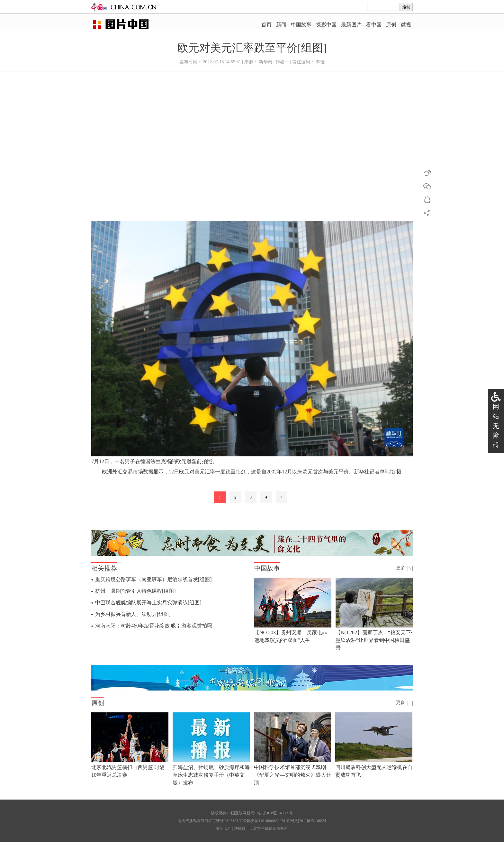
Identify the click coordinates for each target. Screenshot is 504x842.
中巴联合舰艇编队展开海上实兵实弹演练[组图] (148, 603)
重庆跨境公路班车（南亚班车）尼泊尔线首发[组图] (153, 579)
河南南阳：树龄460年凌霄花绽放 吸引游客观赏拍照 (154, 626)
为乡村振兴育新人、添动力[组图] (133, 614)
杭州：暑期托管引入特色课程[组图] (135, 591)
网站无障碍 (496, 426)
